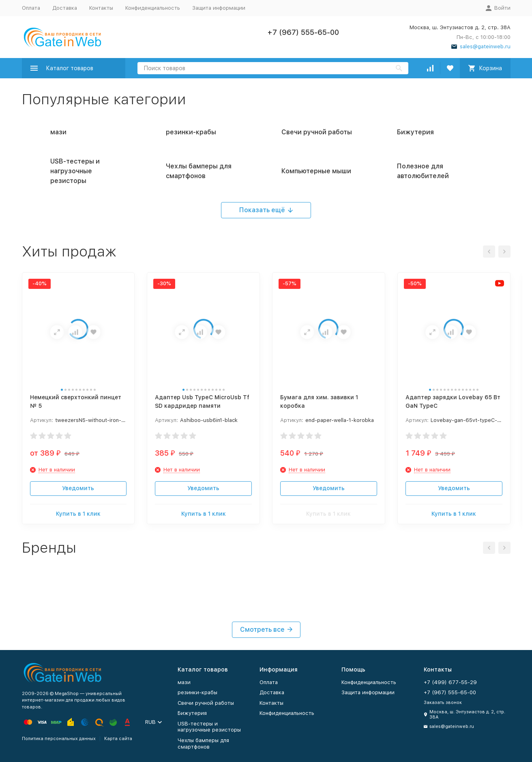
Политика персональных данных (59, 739)
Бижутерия (192, 713)
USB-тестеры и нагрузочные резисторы (209, 727)
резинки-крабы (197, 692)
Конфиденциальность (153, 8)
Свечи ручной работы (206, 703)
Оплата (31, 8)
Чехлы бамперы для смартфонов (203, 744)
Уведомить (78, 488)
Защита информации (219, 8)
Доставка (65, 8)
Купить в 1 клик (78, 514)
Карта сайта (118, 739)
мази (184, 682)
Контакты (101, 8)
